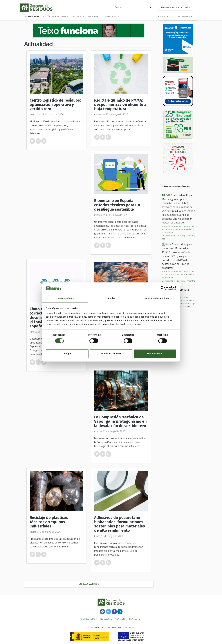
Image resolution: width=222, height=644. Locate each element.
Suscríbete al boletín (175, 7)
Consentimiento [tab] (65, 298)
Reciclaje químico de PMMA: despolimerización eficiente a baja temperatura (120, 105)
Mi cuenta (185, 16)
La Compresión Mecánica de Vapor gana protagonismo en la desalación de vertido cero (120, 421)
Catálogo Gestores (56, 16)
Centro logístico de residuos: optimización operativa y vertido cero (55, 105)
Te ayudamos (111, 16)
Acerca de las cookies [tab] (157, 298)
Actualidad (32, 16)
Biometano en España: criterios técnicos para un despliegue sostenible (117, 205)
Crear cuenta (165, 16)
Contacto (120, 619)
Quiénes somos (89, 619)
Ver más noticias (89, 584)
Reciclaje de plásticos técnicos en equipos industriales (49, 522)
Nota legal (106, 619)
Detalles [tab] (111, 298)
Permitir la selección (111, 353)
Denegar (67, 353)
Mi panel (93, 16)
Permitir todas (155, 353)
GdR (168, 195)
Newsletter (135, 619)
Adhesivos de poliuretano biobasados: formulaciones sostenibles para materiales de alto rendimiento (120, 524)
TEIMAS (132, 628)
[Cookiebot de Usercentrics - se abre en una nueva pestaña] (163, 288)
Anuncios (78, 16)
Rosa (168, 244)
